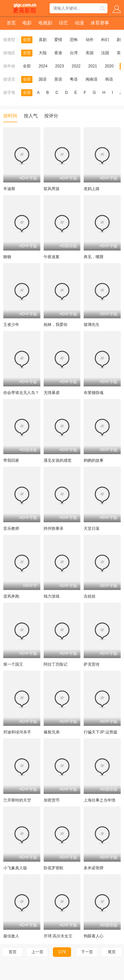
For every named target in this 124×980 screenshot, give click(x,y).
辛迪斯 (9, 189)
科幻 (105, 40)
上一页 (37, 952)
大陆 (43, 53)
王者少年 (11, 325)
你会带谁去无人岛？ (21, 393)
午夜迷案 (52, 257)
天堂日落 (92, 529)
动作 (90, 40)
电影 (27, 23)
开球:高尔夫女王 (58, 936)
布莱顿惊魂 (94, 393)
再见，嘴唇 (94, 257)
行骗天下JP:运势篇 (100, 732)
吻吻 (7, 257)
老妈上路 (92, 189)
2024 (43, 66)
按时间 (10, 116)
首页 (11, 23)
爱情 (58, 40)
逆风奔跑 (11, 596)
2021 (93, 66)
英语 (58, 79)
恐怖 (74, 40)
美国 (90, 53)
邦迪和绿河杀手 (17, 732)
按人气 (31, 116)
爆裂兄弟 (52, 732)
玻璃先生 (92, 325)
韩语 (109, 79)
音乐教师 (11, 529)
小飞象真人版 (15, 868)
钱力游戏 (52, 596)
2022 (76, 66)
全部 (27, 40)
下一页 (87, 952)
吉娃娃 (90, 596)
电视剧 (45, 23)
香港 (58, 53)
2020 (109, 66)
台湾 (74, 53)
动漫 (79, 23)
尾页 (112, 952)
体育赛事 (100, 23)
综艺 (63, 23)
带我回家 (11, 460)
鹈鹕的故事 (94, 460)
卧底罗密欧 (54, 868)
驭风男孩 (52, 189)
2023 (60, 66)
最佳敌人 (11, 936)
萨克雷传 (92, 664)
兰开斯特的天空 (17, 800)
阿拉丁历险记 (56, 664)
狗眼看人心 (94, 936)
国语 (43, 79)
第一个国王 (13, 664)
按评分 (51, 116)
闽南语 (92, 79)
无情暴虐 (52, 393)
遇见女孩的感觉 (58, 460)
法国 (105, 53)
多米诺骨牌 (94, 868)
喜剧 (43, 40)
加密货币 (52, 800)
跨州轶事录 (54, 529)
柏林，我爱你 (56, 325)
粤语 (74, 79)
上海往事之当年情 (100, 800)
